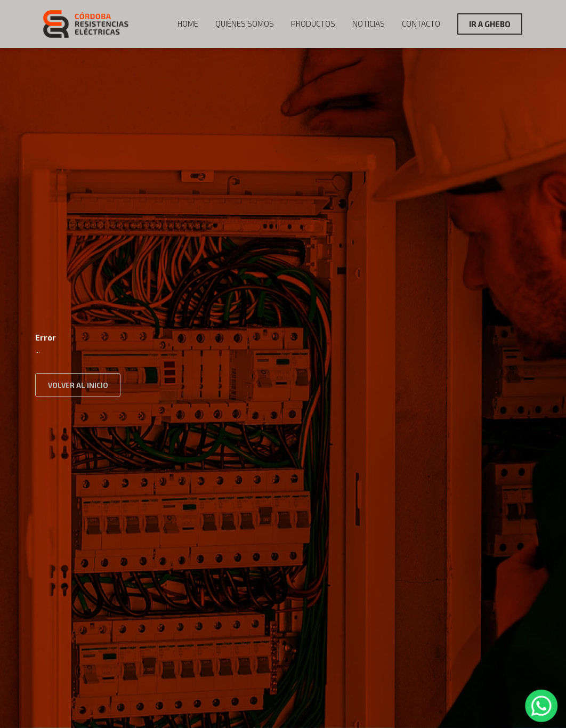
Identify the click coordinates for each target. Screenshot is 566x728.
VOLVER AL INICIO (78, 385)
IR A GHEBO (490, 24)
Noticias (369, 23)
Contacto (421, 23)
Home (188, 23)
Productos (313, 23)
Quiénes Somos (245, 23)
